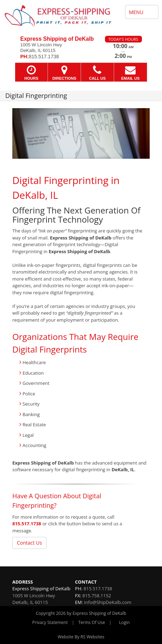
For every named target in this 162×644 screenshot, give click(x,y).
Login (124, 622)
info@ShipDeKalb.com (108, 602)
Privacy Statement (50, 622)
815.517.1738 (27, 524)
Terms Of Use (92, 622)
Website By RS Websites (81, 637)
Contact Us (29, 543)
